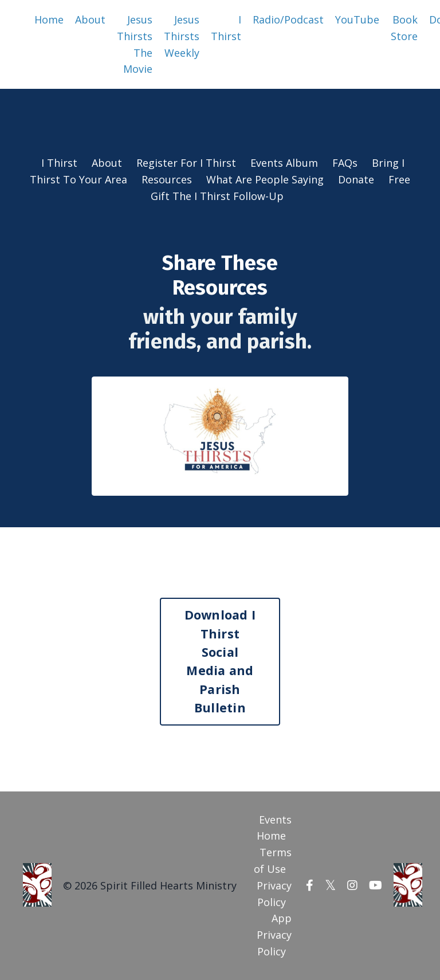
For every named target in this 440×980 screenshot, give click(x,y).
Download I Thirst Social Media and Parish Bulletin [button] (220, 661)
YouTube (357, 19)
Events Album (284, 163)
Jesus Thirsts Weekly (182, 36)
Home (49, 19)
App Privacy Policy (274, 935)
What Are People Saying (265, 179)
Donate (357, 179)
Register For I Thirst (186, 163)
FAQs (345, 163)
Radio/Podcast (288, 19)
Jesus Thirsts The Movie (135, 44)
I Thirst (226, 28)
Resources (167, 179)
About (90, 19)
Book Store (404, 28)
